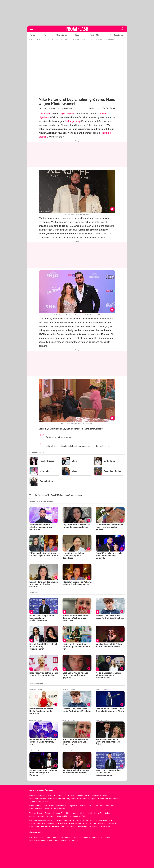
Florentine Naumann (63, 108)
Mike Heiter (44, 113)
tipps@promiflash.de (73, 495)
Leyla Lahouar (67, 113)
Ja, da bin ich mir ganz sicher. (59, 437)
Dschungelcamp (72, 121)
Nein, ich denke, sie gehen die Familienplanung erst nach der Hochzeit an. (78, 446)
